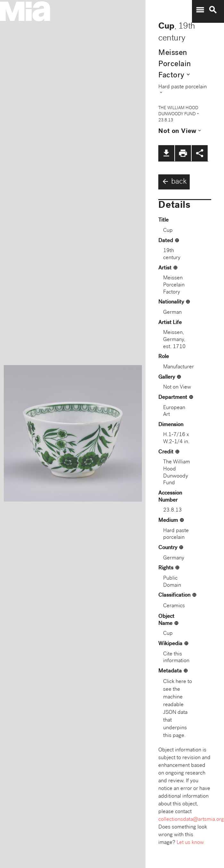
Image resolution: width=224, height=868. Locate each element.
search (213, 10)
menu (200, 10)
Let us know (190, 843)
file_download (166, 153)
